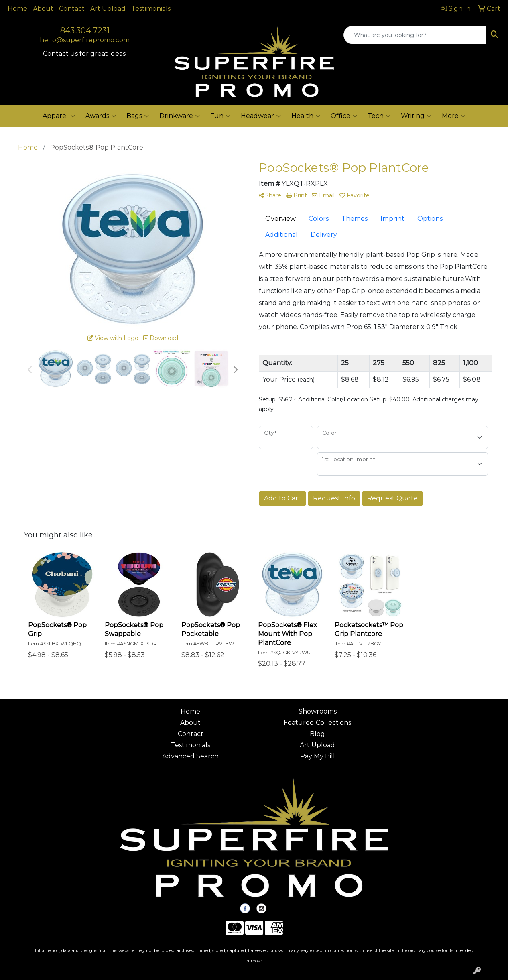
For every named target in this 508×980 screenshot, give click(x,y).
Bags (138, 116)
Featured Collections (317, 723)
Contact (72, 9)
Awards (101, 116)
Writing (416, 116)
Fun (220, 116)
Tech (379, 116)
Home (17, 9)
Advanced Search (190, 756)
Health (306, 116)
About (43, 9)
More (454, 116)
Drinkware (180, 116)
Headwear (261, 116)
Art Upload (108, 9)
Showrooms (318, 711)
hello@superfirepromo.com (85, 40)
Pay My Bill (318, 756)
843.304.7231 (85, 30)
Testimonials (151, 9)
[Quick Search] (415, 35)
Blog (317, 734)
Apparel (59, 116)
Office (344, 116)
